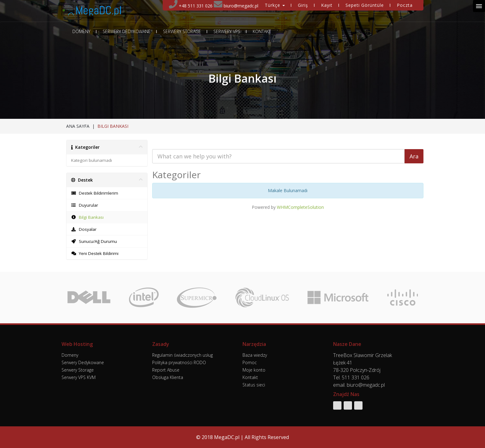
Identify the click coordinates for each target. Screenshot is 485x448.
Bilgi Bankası (87, 217)
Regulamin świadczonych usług (182, 355)
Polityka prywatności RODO (179, 362)
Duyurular (85, 205)
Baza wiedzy (255, 355)
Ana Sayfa (78, 126)
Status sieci (254, 385)
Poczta (405, 5)
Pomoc (250, 362)
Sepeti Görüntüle (365, 5)
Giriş (303, 5)
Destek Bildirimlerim (95, 193)
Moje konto (254, 370)
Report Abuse (166, 370)
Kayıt (327, 5)
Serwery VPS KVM (79, 377)
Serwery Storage (182, 32)
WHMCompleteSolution (300, 207)
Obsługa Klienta (168, 377)
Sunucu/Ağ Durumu (94, 241)
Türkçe (275, 5)
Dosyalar (84, 229)
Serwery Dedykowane (127, 32)
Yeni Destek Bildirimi (95, 253)
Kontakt (262, 32)
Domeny (81, 32)
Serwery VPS (227, 32)
